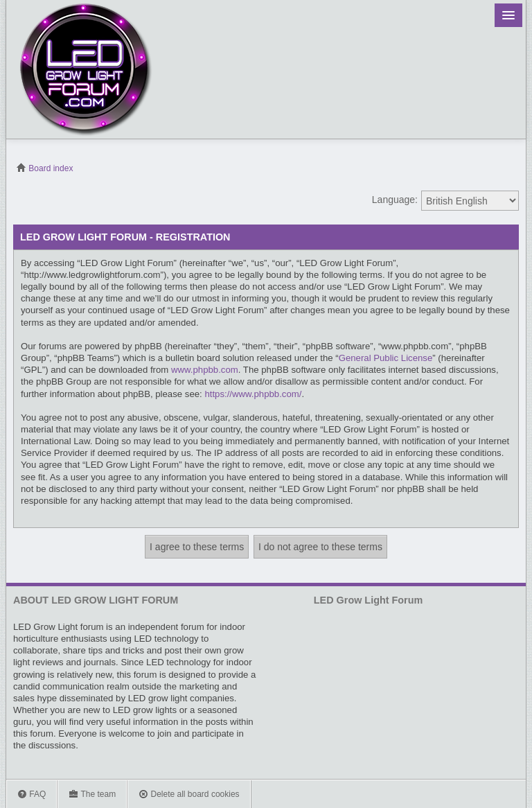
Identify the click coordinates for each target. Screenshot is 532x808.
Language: (395, 200)
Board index (45, 168)
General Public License (386, 358)
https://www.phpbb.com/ (253, 394)
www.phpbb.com (205, 370)
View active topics (512, 168)
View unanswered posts (490, 168)
